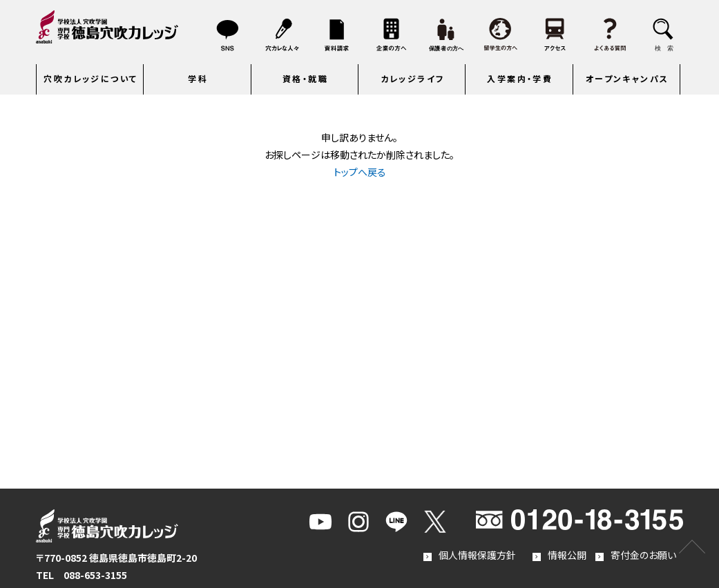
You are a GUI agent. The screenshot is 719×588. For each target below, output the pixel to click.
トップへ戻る (360, 172)
